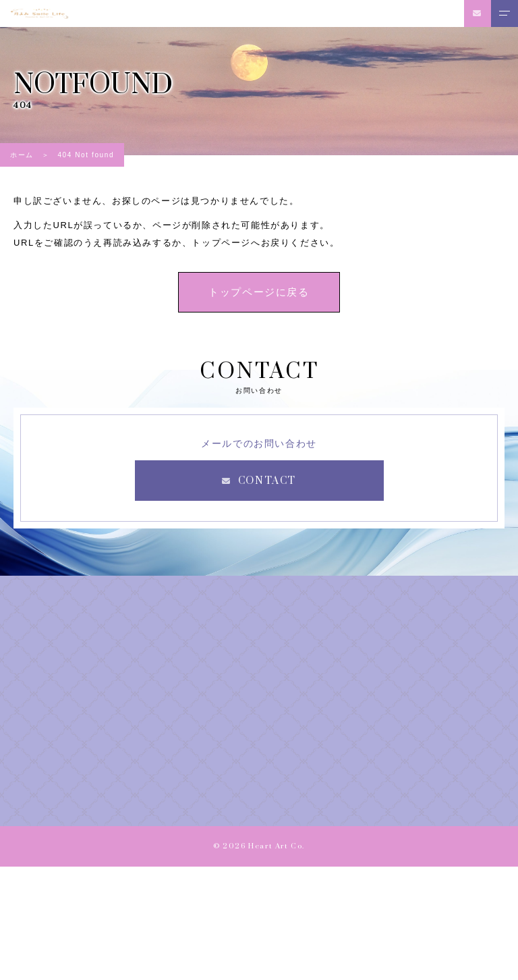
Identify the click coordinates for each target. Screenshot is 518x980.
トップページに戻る (259, 292)
